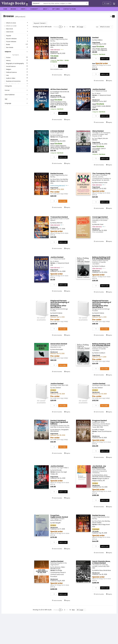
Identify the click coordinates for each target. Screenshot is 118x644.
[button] (16, 34)
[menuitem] (5, 9)
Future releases (11, 42)
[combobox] (37, 3)
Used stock (10, 32)
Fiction (8, 58)
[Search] (87, 3)
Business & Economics (13, 81)
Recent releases (11, 39)
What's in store (11, 23)
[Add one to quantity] (57, 66)
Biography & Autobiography (15, 63)
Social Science (11, 66)
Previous (56, 27)
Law (7, 75)
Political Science (11, 72)
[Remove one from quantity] (52, 66)
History (8, 61)
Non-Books (10, 48)
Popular (9, 36)
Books (8, 45)
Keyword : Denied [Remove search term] (40, 23)
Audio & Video (11, 78)
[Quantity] (54, 66)
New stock (10, 29)
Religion (9, 69)
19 (70, 27)
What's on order (11, 26)
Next (73, 27)
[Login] (107, 3)
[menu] (59, 9)
